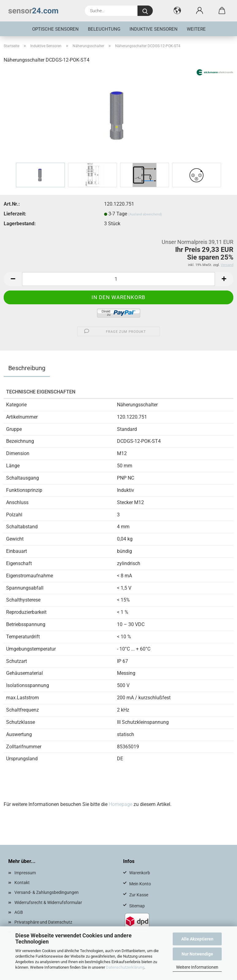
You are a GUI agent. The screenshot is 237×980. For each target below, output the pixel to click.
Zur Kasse (139, 895)
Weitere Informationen (197, 967)
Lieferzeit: (15, 214)
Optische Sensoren (55, 29)
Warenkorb (140, 873)
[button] (177, 11)
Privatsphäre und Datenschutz (43, 922)
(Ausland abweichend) (145, 214)
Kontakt (22, 883)
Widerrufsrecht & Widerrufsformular (48, 902)
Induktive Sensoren (154, 29)
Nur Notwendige (197, 954)
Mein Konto (140, 884)
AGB (19, 912)
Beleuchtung (104, 29)
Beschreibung (27, 368)
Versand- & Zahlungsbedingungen (47, 892)
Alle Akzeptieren (197, 939)
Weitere (196, 29)
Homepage (120, 804)
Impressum (25, 873)
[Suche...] (145, 11)
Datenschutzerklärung (125, 967)
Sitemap (137, 906)
